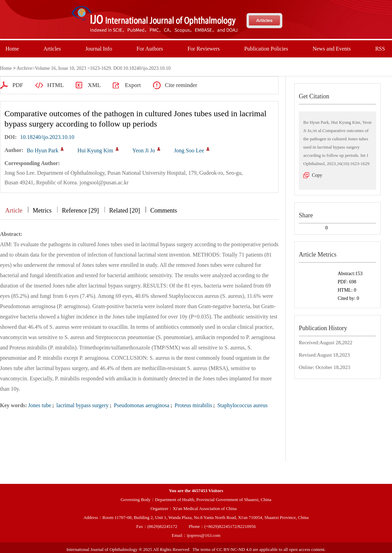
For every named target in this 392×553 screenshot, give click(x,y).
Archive (24, 68)
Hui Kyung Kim (95, 150)
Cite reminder (146, 85)
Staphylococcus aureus (242, 405)
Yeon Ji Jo (144, 150)
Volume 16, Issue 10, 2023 (60, 68)
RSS (380, 49)
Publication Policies (266, 49)
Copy (317, 175)
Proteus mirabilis (193, 405)
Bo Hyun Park (43, 150)
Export (98, 85)
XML (59, 85)
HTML (21, 85)
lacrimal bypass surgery (82, 405)
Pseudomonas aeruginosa (141, 405)
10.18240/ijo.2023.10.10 (47, 137)
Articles (264, 20)
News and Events (332, 49)
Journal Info (99, 49)
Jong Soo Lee (189, 150)
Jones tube (40, 405)
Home (12, 49)
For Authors (150, 49)
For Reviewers (204, 49)
